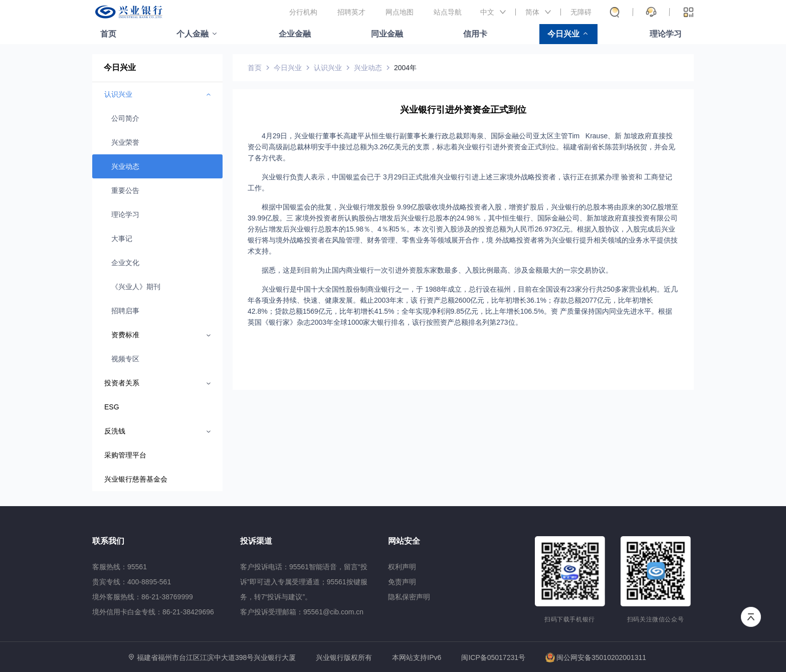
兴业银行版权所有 (344, 658)
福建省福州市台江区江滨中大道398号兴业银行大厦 (216, 657)
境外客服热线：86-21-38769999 (143, 597)
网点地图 (400, 12)
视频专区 (125, 359)
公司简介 (125, 118)
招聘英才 (351, 12)
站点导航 (448, 12)
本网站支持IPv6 (417, 658)
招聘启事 (125, 311)
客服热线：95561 (120, 567)
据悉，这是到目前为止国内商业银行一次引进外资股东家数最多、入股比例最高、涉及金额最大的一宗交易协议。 (437, 270)
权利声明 (402, 567)
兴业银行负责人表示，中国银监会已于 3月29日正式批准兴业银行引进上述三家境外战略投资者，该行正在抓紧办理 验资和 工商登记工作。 (460, 182)
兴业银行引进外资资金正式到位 (463, 110)
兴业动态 (125, 166)
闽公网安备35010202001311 (596, 657)
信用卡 (475, 34)
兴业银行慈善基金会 (136, 479)
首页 (108, 34)
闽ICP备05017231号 (493, 657)
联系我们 (108, 541)
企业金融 (295, 34)
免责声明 (402, 582)
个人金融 (192, 34)
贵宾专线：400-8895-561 (132, 582)
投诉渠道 (256, 541)
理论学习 (666, 34)
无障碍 (581, 12)
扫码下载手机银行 (570, 619)
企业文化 (125, 263)
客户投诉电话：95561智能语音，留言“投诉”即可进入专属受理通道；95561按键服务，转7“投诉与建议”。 (304, 582)
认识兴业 (328, 68)
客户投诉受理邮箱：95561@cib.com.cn (302, 612)
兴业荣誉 (125, 142)
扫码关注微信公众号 (656, 619)
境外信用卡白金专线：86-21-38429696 (153, 612)
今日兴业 (563, 34)
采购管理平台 (125, 455)
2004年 (405, 68)
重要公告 (125, 190)
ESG (112, 407)
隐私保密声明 (409, 597)
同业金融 (387, 34)
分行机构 (303, 12)
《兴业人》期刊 (136, 287)
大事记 (122, 239)
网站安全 (404, 541)
